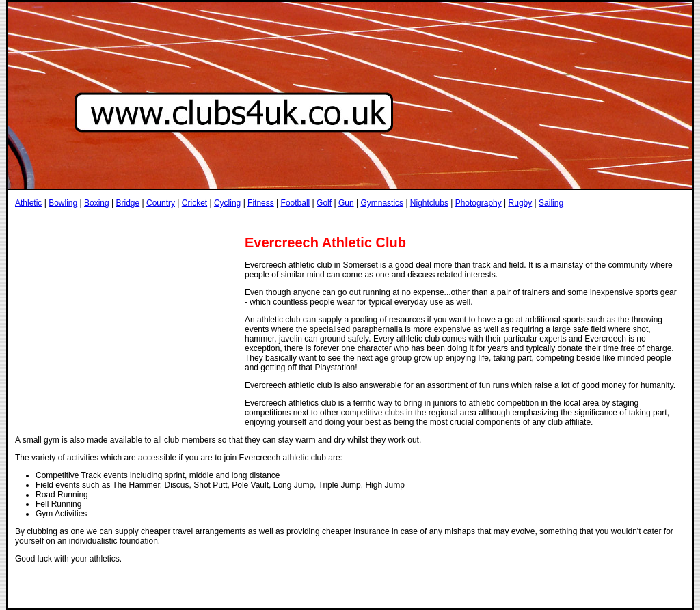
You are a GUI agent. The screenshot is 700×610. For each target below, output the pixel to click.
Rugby (521, 203)
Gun (346, 203)
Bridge (127, 203)
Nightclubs (429, 203)
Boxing (97, 203)
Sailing (551, 203)
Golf (324, 203)
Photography (479, 203)
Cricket (194, 203)
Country (161, 203)
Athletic (28, 203)
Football (296, 203)
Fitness (261, 203)
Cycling (227, 203)
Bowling (63, 203)
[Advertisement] (264, 221)
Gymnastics (382, 203)
